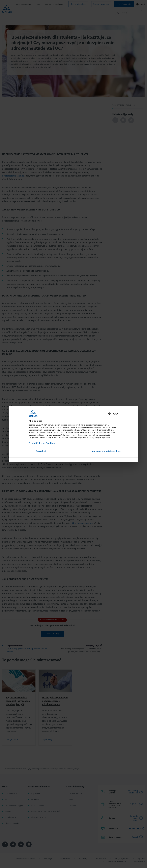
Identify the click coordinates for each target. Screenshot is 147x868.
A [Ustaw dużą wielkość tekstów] (117, 414)
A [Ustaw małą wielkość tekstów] (113, 414)
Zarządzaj (41, 451)
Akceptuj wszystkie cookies (106, 451)
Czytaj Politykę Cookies (42, 443)
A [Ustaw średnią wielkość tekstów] (115, 414)
